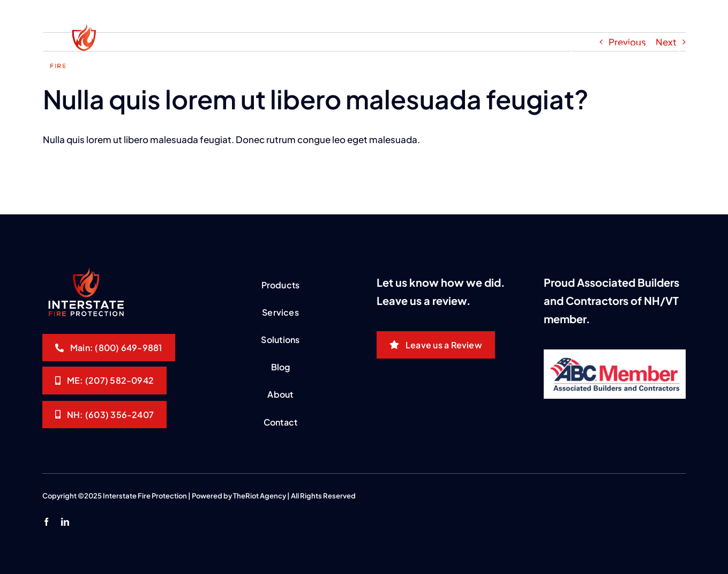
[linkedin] (65, 522)
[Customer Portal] (649, 12)
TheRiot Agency (260, 496)
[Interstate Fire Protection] (108, 348)
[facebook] (46, 522)
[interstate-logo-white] (83, 28)
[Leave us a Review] (436, 345)
